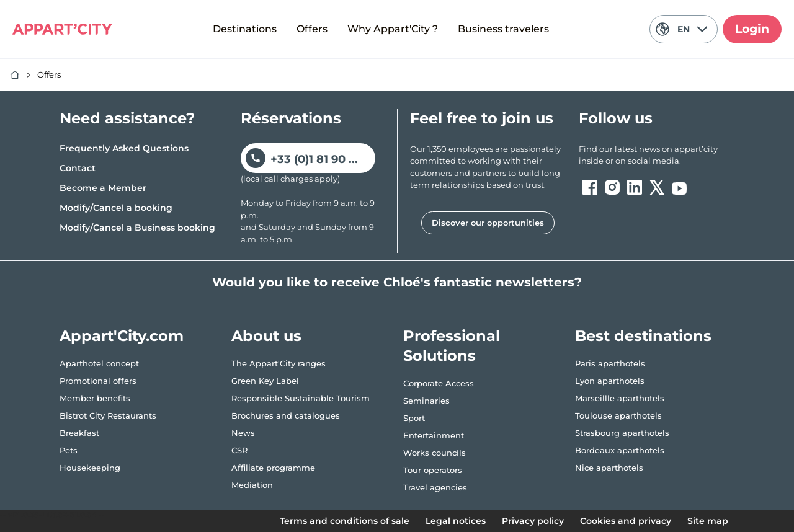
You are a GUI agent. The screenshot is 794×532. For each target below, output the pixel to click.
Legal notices (456, 521)
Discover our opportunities (488, 223)
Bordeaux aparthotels (620, 450)
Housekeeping (90, 468)
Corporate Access (439, 383)
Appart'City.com (122, 336)
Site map (708, 521)
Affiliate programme (273, 468)
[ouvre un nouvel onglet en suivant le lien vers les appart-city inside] (657, 155)
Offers (312, 29)
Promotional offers (98, 381)
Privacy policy (533, 521)
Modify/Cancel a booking (116, 208)
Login (752, 29)
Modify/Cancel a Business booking (137, 228)
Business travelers (503, 29)
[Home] (15, 75)
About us (266, 336)
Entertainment (434, 435)
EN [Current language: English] (681, 29)
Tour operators (433, 470)
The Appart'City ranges (279, 363)
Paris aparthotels (610, 363)
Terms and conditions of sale (345, 521)
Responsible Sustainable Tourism (301, 398)
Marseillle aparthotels (620, 398)
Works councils (435, 453)
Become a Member (103, 188)
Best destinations (643, 336)
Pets (69, 450)
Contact (78, 168)
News (243, 433)
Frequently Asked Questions (124, 148)
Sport (414, 418)
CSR (239, 450)
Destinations (245, 29)
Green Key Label (265, 381)
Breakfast (79, 433)
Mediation (252, 485)
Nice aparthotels (609, 468)
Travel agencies (435, 487)
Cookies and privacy (626, 521)
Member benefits (95, 398)
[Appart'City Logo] (62, 29)
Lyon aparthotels (610, 381)
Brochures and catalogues (286, 415)
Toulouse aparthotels (618, 415)
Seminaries (426, 401)
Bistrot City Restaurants (108, 415)
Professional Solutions (452, 346)
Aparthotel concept (99, 363)
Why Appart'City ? (393, 29)
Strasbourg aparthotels (622, 433)
